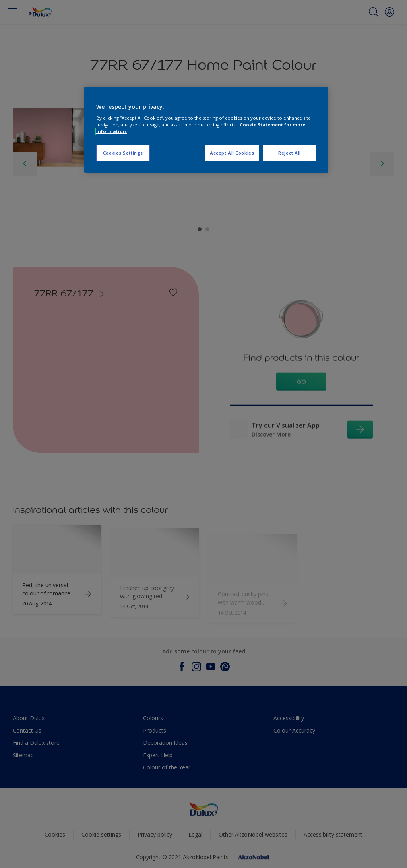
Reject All (290, 153)
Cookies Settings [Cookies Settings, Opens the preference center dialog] (123, 153)
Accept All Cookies (232, 153)
